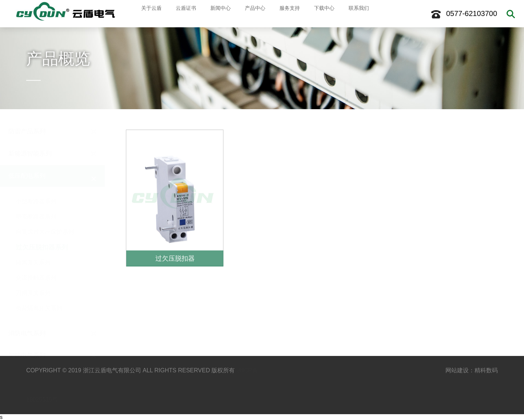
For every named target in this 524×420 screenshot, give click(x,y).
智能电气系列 (27, 346)
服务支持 (286, 14)
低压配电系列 (27, 166)
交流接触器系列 (36, 268)
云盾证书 (183, 14)
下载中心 (321, 14)
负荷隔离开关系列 (39, 299)
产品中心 (252, 14)
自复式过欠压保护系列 (45, 222)
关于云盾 (148, 14)
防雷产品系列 (27, 122)
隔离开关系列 (33, 253)
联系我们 (356, 14)
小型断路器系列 (36, 192)
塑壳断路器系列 (36, 207)
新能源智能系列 (30, 144)
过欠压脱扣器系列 (42, 238)
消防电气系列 (27, 324)
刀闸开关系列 (33, 283)
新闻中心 (217, 14)
